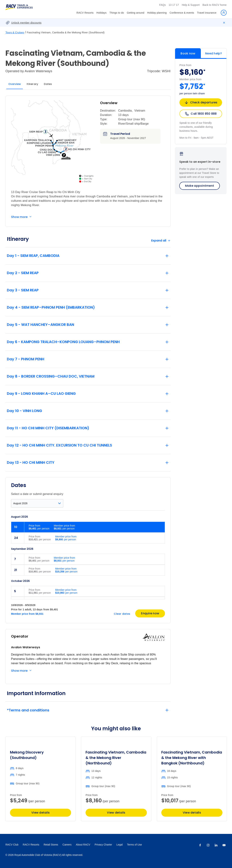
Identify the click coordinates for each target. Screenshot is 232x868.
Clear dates (122, 614)
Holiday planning (157, 13)
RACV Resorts (85, 13)
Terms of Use (134, 845)
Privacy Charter (103, 845)
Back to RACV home (215, 5)
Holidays (101, 13)
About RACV (83, 845)
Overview (15, 84)
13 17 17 (174, 5)
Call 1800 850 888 (201, 114)
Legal (119, 845)
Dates (48, 84)
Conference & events (182, 13)
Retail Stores (51, 845)
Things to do (117, 13)
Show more (19, 217)
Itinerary (32, 84)
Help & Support (191, 5)
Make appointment (200, 186)
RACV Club (12, 845)
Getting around (136, 13)
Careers (67, 845)
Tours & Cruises (15, 32)
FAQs (162, 5)
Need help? (214, 53)
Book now (188, 53)
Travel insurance (207, 13)
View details (41, 813)
